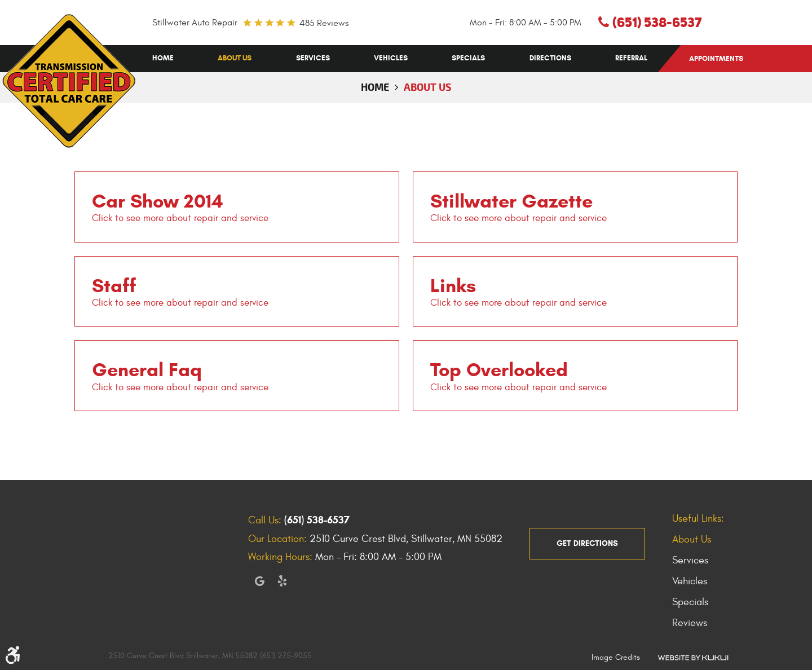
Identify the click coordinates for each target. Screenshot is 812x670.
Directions (550, 58)
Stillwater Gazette (511, 201)
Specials (468, 58)
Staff (114, 285)
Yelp (282, 581)
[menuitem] (163, 58)
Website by (693, 657)
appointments (716, 59)
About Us (235, 58)
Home (163, 58)
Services (313, 58)
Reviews (690, 623)
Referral (631, 58)
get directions (587, 543)
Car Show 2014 (158, 201)
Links (453, 285)
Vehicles (391, 58)
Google (259, 581)
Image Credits (616, 657)
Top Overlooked (499, 369)
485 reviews (324, 23)
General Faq (147, 369)
